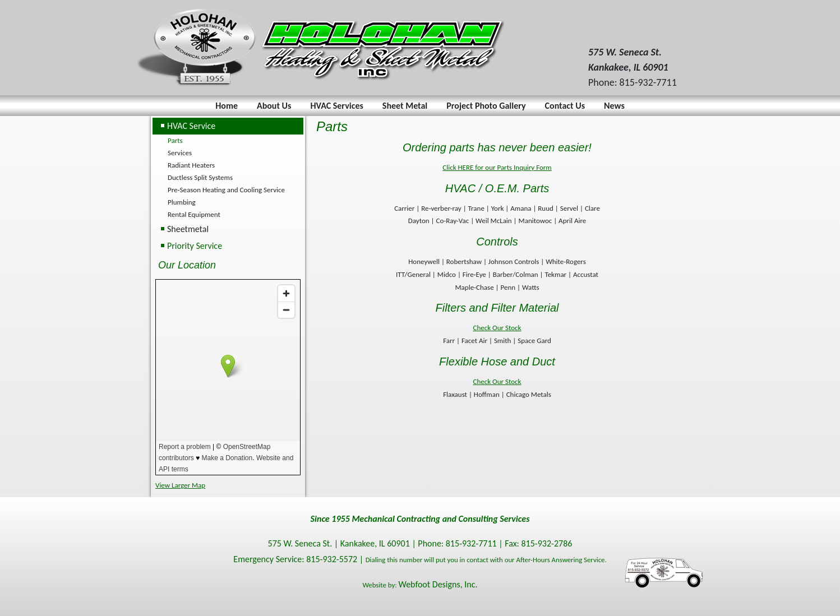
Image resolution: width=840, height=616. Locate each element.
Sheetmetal (188, 229)
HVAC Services (336, 106)
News (614, 106)
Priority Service (195, 246)
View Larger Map (180, 485)
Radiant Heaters (191, 165)
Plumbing (182, 202)
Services (180, 153)
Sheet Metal (405, 106)
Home (227, 106)
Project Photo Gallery (486, 106)
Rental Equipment (194, 214)
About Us (274, 106)
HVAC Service (191, 126)
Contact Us (565, 106)
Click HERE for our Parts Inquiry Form (497, 167)
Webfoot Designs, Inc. (438, 584)
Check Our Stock (497, 328)
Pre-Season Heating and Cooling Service (226, 190)
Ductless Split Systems (200, 177)
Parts (175, 140)
